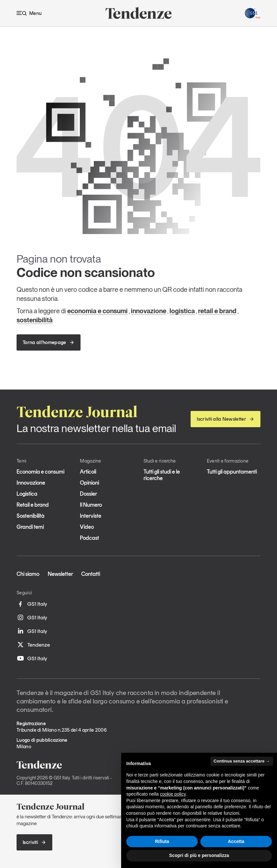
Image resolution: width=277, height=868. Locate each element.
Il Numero (91, 505)
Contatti (91, 574)
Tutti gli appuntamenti (232, 472)
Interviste (91, 516)
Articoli (88, 472)
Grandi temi (30, 527)
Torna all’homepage (48, 342)
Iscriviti (34, 842)
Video (87, 527)
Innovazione (31, 483)
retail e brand (217, 311)
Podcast (89, 538)
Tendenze (33, 645)
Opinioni (89, 483)
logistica (182, 311)
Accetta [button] (236, 841)
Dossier (88, 494)
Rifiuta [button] (162, 841)
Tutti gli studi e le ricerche (162, 475)
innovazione (149, 311)
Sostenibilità (31, 516)
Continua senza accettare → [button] (242, 761)
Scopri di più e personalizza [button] (199, 855)
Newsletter (60, 574)
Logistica (27, 494)
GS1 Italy (32, 604)
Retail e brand (33, 505)
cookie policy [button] (173, 794)
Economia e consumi (40, 472)
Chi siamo (28, 574)
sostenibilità (35, 320)
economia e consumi (97, 311)
